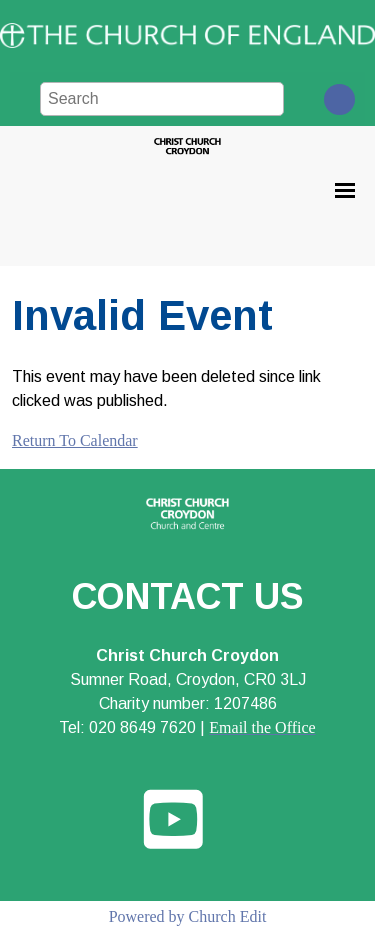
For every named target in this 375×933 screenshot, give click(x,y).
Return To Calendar (75, 440)
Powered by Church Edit (188, 916)
